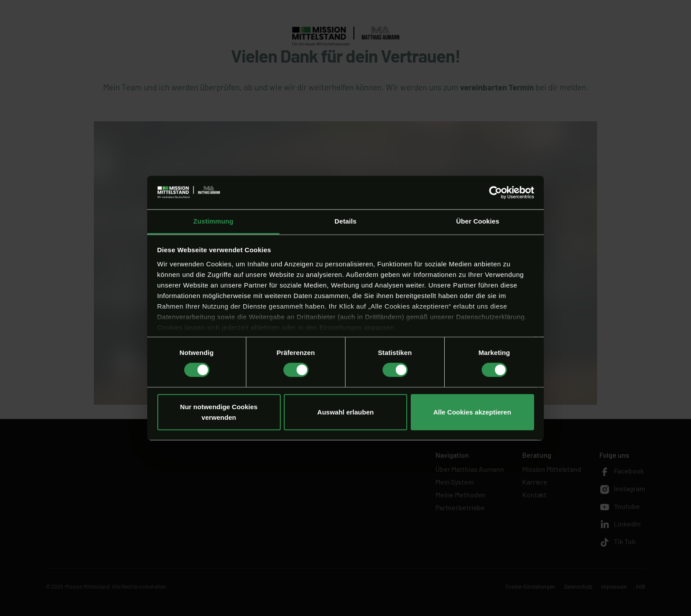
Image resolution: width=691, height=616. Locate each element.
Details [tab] (345, 221)
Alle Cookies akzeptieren (472, 412)
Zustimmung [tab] (214, 221)
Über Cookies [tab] (478, 221)
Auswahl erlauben (345, 412)
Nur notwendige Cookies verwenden (219, 412)
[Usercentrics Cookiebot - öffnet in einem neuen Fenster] (496, 193)
